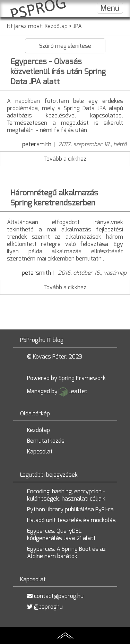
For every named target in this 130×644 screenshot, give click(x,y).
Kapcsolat (40, 452)
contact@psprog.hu (59, 596)
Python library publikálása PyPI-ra (70, 509)
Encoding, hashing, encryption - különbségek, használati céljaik (66, 495)
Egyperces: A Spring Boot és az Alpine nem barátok (66, 553)
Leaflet (78, 391)
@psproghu (48, 607)
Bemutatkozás (46, 441)
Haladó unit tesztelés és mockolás (71, 520)
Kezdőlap (56, 26)
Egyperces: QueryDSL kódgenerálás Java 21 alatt (61, 535)
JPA (77, 26)
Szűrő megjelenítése (65, 46)
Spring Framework (82, 378)
